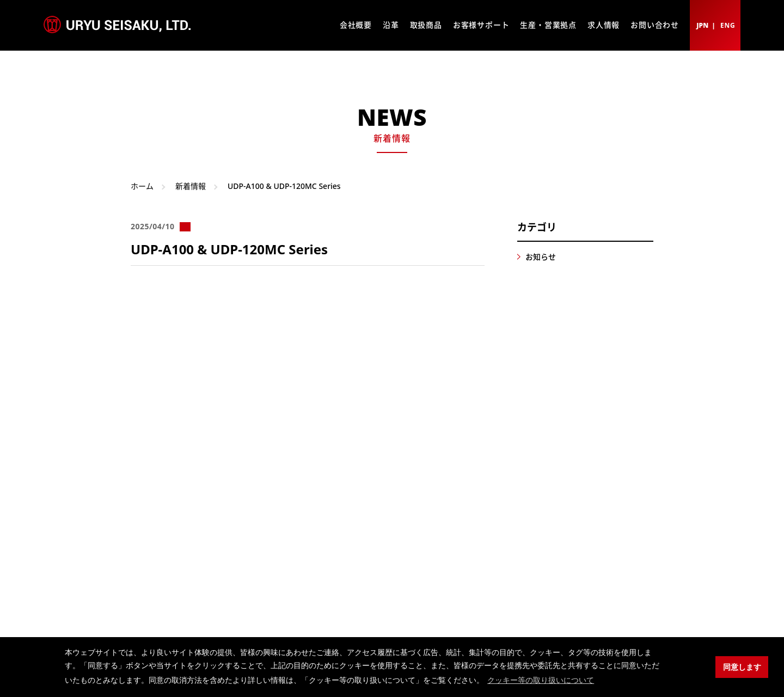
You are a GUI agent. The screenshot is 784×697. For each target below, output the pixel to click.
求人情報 (604, 25)
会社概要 (356, 25)
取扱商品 (426, 25)
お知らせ (541, 257)
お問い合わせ (655, 25)
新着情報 (191, 186)
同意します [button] (742, 667)
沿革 (391, 25)
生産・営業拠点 (548, 25)
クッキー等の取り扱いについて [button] (541, 680)
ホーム (142, 186)
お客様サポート (481, 25)
